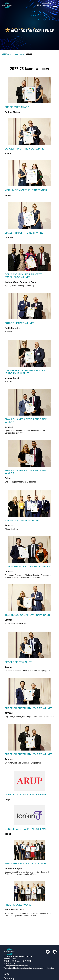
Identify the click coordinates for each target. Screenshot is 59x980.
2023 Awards (7, 54)
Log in (46, 5)
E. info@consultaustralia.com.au (17, 966)
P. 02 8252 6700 (10, 963)
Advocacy (9, 978)
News (7, 974)
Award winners (19, 54)
